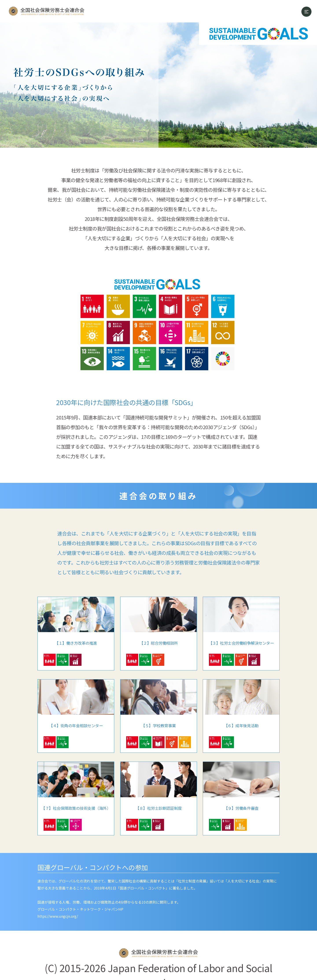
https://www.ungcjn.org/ (58, 916)
